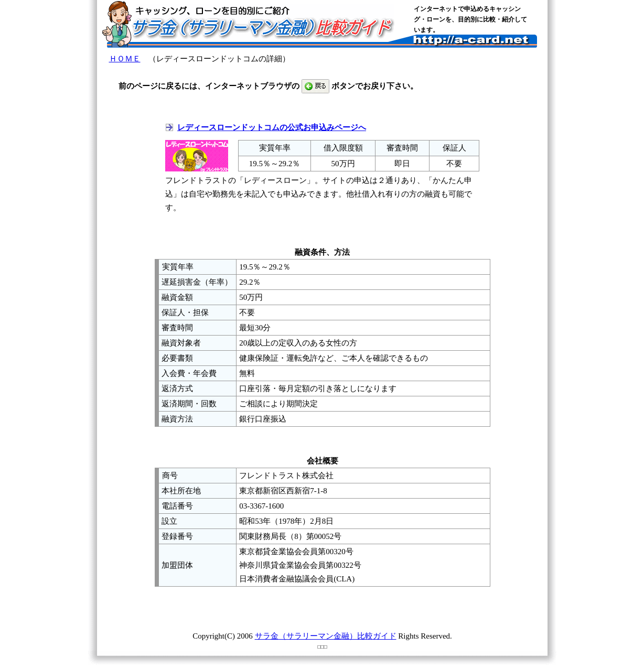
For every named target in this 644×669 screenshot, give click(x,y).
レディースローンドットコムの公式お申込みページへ (272, 127)
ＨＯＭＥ (125, 59)
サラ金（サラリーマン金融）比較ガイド (326, 636)
